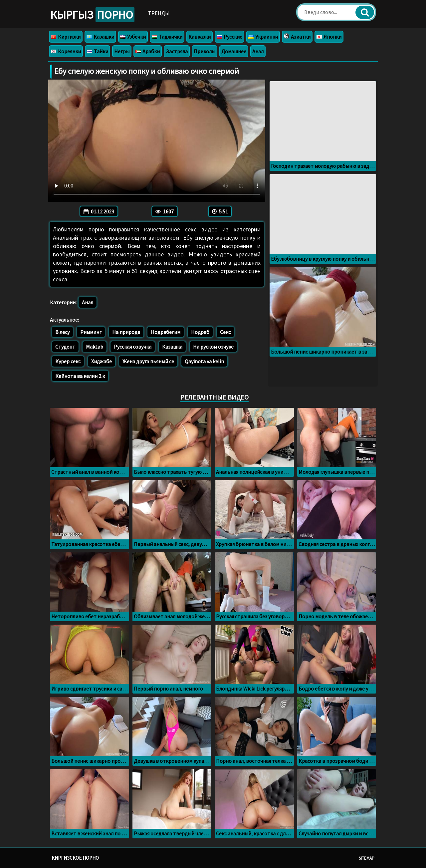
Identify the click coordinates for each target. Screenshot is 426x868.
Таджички (167, 37)
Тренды (159, 13)
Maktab (95, 347)
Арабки (148, 51)
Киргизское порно (75, 858)
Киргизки (66, 37)
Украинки (263, 37)
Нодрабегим (166, 332)
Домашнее (234, 51)
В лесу (62, 332)
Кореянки (66, 51)
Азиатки (297, 37)
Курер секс (68, 361)
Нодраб (200, 332)
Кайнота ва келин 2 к (80, 376)
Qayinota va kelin (204, 361)
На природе (126, 332)
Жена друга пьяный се (148, 361)
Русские (229, 37)
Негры (122, 51)
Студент (65, 347)
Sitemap (367, 858)
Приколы (205, 51)
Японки (329, 37)
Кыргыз (92, 15)
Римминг (91, 332)
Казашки (100, 37)
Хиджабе (102, 361)
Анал (258, 51)
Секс (225, 332)
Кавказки (200, 37)
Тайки (98, 51)
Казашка (172, 347)
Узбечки (133, 37)
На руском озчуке (213, 347)
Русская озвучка (133, 347)
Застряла (177, 51)
